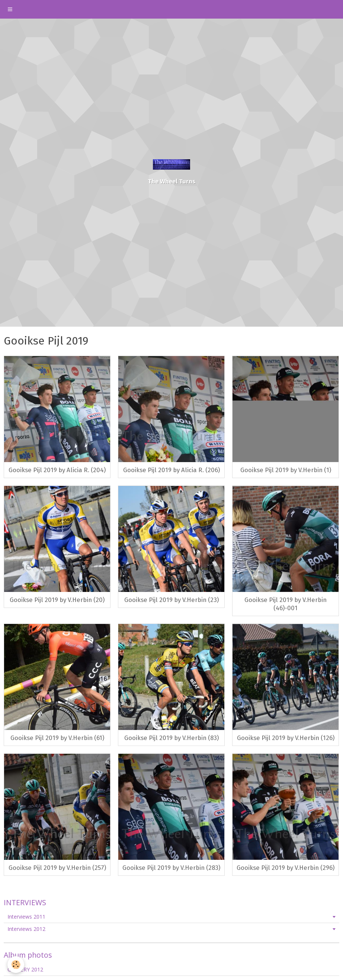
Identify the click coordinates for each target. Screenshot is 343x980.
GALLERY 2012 (25, 969)
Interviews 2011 (26, 917)
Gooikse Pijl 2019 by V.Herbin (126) (286, 738)
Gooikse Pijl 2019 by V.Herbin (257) (57, 868)
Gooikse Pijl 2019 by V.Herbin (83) (171, 738)
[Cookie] (16, 965)
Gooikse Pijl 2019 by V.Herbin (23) (171, 600)
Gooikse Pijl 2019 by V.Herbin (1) (286, 470)
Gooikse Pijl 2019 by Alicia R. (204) (57, 470)
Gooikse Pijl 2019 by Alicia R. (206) (171, 470)
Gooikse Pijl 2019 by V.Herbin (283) (171, 868)
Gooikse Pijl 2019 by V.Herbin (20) (57, 600)
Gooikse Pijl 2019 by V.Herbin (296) (286, 868)
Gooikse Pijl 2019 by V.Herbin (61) (57, 738)
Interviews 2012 (26, 929)
